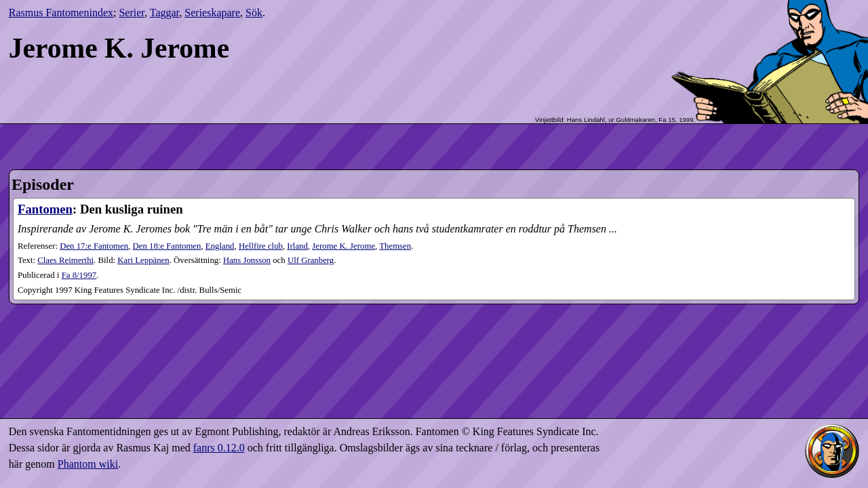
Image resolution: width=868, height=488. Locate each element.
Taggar (165, 13)
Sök (254, 13)
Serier (132, 13)
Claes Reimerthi (65, 260)
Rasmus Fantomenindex (61, 13)
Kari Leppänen (143, 260)
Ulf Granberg (311, 260)
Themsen (395, 246)
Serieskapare (212, 13)
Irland (297, 246)
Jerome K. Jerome (343, 246)
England (220, 246)
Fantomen (45, 209)
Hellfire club (261, 246)
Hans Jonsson (247, 260)
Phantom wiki (88, 464)
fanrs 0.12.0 (219, 448)
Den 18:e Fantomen (167, 246)
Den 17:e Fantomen (94, 246)
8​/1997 (79, 275)
